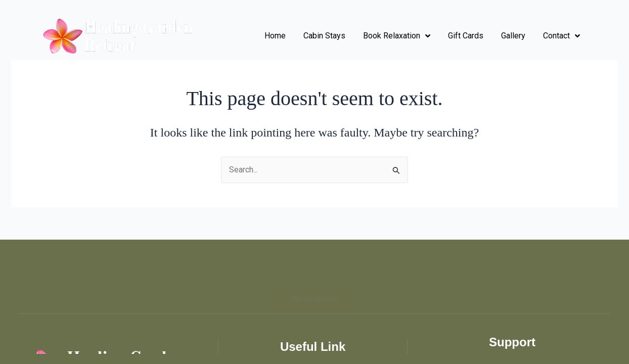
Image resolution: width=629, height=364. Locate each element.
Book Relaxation (397, 36)
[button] (314, 290)
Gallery (513, 36)
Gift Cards (466, 36)
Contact (561, 36)
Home (275, 36)
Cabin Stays (324, 36)
